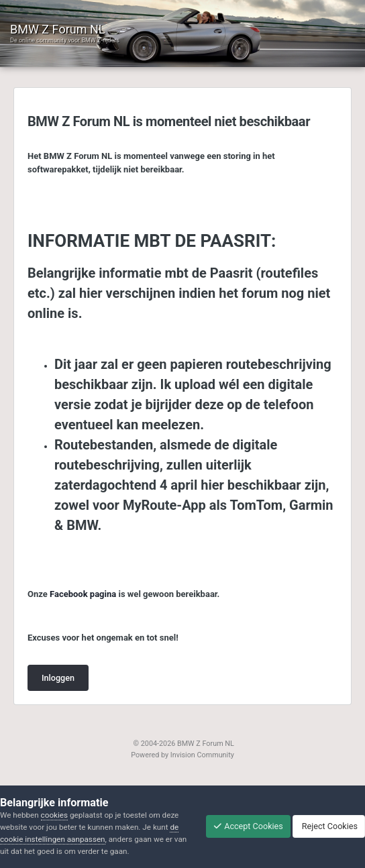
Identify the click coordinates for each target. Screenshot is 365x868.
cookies (54, 815)
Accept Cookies (248, 826)
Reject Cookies (329, 826)
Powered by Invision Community (182, 755)
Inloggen (58, 678)
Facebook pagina (83, 594)
